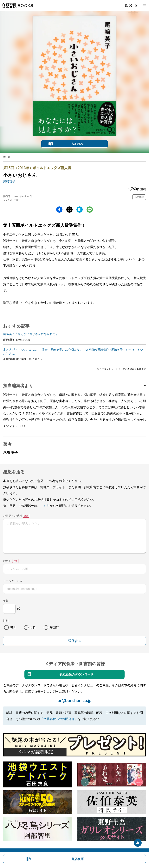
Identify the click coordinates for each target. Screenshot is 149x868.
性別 (6, 621)
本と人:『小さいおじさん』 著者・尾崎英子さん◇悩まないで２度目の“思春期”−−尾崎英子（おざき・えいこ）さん (73, 351)
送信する (74, 641)
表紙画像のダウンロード (76, 674)
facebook (59, 210)
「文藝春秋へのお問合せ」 (59, 719)
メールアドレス (13, 581)
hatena (80, 210)
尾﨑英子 (9, 181)
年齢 (6, 601)
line (90, 210)
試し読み (77, 144)
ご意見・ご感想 (13, 516)
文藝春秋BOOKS (17, 5)
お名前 (7, 561)
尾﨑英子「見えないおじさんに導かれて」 (31, 334)
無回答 (54, 627)
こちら (45, 506)
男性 (13, 627)
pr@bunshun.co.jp (74, 700)
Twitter (69, 210)
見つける (131, 5)
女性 (33, 627)
